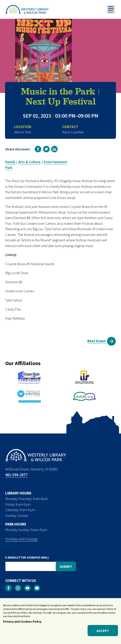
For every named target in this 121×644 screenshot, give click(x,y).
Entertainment (55, 162)
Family (10, 162)
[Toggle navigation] (111, 9)
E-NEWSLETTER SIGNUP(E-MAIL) (27, 557)
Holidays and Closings (21, 539)
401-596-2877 (16, 475)
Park (9, 168)
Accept (103, 632)
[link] (38, 149)
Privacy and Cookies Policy (22, 623)
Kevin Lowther (73, 132)
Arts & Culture (29, 162)
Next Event (97, 341)
